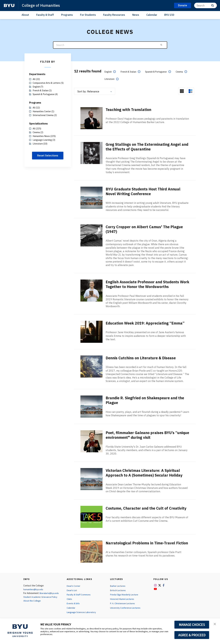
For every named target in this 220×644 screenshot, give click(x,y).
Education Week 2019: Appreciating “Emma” (146, 323)
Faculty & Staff (45, 15)
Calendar (152, 15)
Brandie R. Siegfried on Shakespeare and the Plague (146, 400)
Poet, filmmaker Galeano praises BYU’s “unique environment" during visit (141, 434)
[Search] (205, 5)
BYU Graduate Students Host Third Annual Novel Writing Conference (144, 191)
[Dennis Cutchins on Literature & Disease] (91, 366)
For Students (88, 15)
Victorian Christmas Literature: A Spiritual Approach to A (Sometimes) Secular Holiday (146, 472)
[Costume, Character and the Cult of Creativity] (91, 516)
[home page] (9, 6)
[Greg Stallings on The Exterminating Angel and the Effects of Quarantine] (91, 153)
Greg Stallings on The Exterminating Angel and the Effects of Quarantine (144, 147)
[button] (215, 624)
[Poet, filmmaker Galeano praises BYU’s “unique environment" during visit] (91, 441)
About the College (32, 600)
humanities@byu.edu (33, 589)
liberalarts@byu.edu (50, 592)
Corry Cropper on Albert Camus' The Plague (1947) (145, 229)
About (25, 15)
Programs (67, 15)
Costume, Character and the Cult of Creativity (147, 507)
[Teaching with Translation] (91, 118)
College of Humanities (41, 5)
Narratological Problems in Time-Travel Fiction (142, 545)
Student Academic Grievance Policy (41, 596)
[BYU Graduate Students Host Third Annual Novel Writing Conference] (91, 197)
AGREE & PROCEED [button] (192, 635)
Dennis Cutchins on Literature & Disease (142, 357)
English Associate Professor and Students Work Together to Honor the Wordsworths (144, 284)
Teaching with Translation (129, 109)
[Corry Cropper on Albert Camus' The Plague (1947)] (91, 235)
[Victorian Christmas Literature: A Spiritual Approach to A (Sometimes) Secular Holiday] (91, 478)
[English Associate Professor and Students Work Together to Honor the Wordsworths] (91, 290)
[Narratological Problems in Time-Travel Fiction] (91, 551)
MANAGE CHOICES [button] (192, 625)
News (136, 15)
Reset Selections (48, 155)
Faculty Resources (114, 15)
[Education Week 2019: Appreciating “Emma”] (91, 331)
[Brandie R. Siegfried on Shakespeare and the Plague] (91, 406)
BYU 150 (169, 15)
